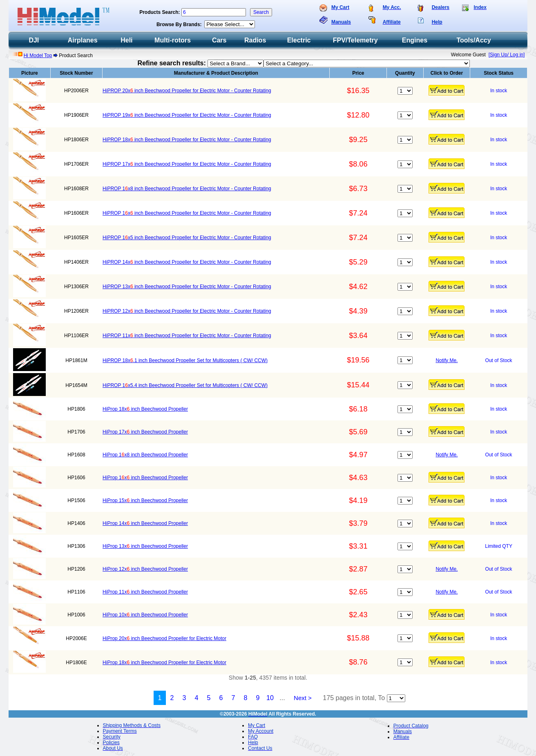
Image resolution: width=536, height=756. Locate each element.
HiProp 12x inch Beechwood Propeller (145, 569)
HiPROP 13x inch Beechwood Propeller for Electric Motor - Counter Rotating (187, 287)
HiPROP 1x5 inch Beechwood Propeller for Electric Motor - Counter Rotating (187, 238)
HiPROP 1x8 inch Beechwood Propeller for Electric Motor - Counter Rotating (187, 189)
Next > (303, 698)
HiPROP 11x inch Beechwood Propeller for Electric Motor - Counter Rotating (187, 336)
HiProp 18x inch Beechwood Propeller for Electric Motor (164, 663)
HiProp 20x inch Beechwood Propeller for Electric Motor (164, 638)
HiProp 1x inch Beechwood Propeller (145, 478)
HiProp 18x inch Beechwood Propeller (145, 409)
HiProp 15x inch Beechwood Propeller (145, 500)
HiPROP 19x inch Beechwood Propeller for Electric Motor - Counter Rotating (187, 115)
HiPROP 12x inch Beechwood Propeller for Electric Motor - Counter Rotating (187, 311)
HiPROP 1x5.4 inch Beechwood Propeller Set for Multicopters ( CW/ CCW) (185, 385)
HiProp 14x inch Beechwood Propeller (145, 523)
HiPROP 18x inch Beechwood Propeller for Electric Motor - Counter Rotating (187, 140)
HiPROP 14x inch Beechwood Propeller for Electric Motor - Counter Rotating (187, 262)
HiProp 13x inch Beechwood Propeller (145, 546)
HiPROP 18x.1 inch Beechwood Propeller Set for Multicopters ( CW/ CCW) (185, 360)
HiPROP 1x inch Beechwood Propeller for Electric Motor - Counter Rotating (187, 213)
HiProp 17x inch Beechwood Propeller (145, 432)
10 (270, 698)
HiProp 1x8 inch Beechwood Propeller (145, 455)
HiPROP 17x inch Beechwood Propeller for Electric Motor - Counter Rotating (187, 164)
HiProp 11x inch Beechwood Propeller (145, 592)
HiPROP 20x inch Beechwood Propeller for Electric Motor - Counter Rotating (187, 91)
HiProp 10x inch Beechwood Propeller (145, 615)
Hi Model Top (38, 56)
